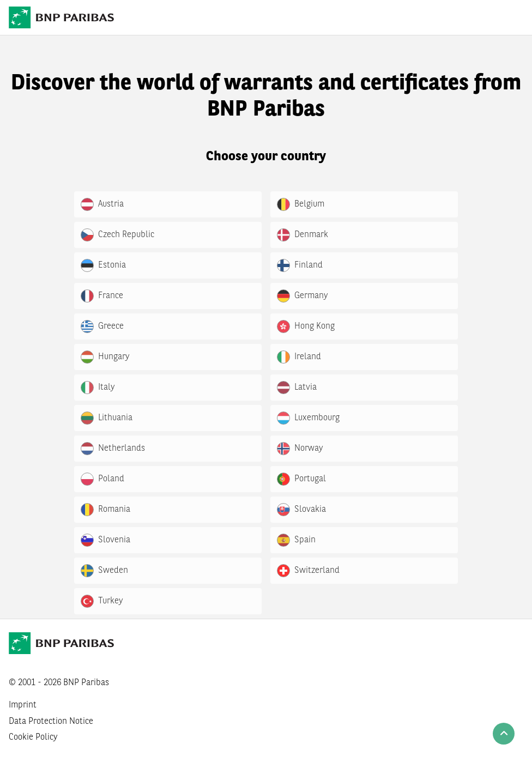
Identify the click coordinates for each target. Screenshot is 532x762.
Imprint (23, 705)
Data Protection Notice (51, 722)
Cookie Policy (33, 737)
